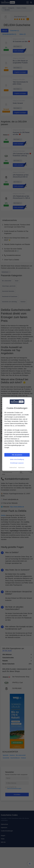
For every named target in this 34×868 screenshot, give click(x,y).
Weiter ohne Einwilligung (17, 459)
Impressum (21, 468)
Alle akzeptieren (17, 455)
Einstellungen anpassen (17, 463)
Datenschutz (13, 468)
